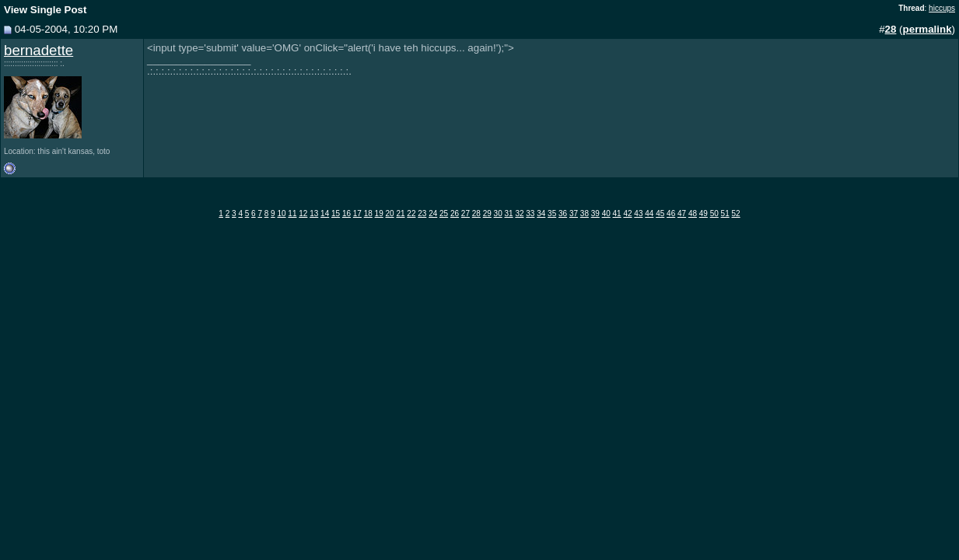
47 (682, 213)
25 (444, 213)
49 (703, 213)
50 (714, 213)
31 (508, 213)
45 (660, 213)
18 (368, 213)
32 (519, 213)
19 (379, 213)
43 (638, 213)
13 (314, 213)
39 (595, 213)
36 (563, 213)
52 (736, 213)
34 (541, 213)
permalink (927, 29)
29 (487, 213)
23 (422, 213)
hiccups (942, 8)
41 (617, 213)
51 (725, 213)
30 (498, 213)
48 (693, 213)
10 (281, 213)
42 (627, 213)
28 (476, 213)
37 (574, 213)
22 (411, 213)
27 (465, 213)
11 (292, 213)
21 (400, 213)
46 (671, 213)
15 (336, 213)
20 (390, 213)
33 (530, 213)
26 (455, 213)
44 (649, 213)
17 (357, 213)
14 (325, 213)
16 (346, 213)
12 (303, 213)
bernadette (38, 50)
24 (433, 213)
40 (606, 213)
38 (584, 213)
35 (552, 213)
